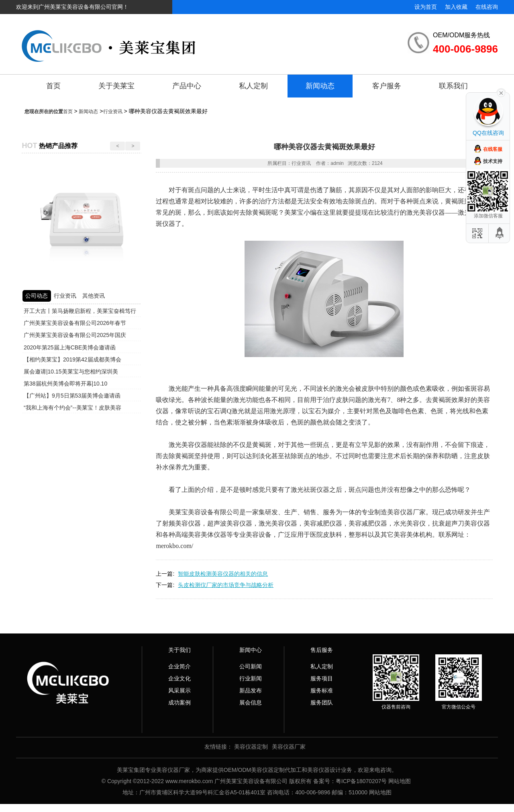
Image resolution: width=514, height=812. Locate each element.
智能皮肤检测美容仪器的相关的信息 (223, 574)
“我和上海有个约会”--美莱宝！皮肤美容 (72, 408)
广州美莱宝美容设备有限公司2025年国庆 (75, 335)
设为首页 (426, 7)
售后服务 (322, 650)
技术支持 (493, 161)
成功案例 (179, 702)
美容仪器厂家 (289, 747)
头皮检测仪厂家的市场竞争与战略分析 (226, 585)
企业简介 (179, 666)
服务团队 (322, 702)
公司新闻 (251, 666)
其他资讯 (94, 296)
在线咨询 (487, 7)
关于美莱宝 (116, 86)
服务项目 (322, 678)
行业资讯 (113, 112)
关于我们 (179, 650)
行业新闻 (251, 678)
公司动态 (37, 296)
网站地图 (400, 781)
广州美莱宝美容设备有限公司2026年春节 (75, 323)
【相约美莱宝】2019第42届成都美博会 (72, 359)
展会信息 (251, 702)
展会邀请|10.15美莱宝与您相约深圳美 (71, 371)
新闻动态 (320, 86)
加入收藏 (456, 7)
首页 (53, 86)
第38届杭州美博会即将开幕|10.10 (65, 384)
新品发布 (251, 690)
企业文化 (179, 678)
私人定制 (253, 86)
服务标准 (322, 690)
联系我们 (453, 86)
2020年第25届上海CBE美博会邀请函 (70, 347)
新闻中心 (251, 650)
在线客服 (493, 149)
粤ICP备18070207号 (361, 781)
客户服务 (387, 86)
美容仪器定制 (251, 747)
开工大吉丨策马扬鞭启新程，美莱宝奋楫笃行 (80, 311)
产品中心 (187, 86)
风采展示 (179, 690)
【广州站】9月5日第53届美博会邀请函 (72, 396)
